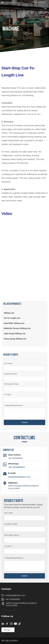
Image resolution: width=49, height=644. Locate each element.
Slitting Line (9, 313)
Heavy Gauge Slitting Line (15, 339)
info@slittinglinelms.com (12, 2)
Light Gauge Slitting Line (15, 334)
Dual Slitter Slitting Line (14, 323)
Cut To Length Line (12, 318)
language (7, 630)
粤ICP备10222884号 (10, 641)
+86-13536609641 (16, 458)
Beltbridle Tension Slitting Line (17, 328)
